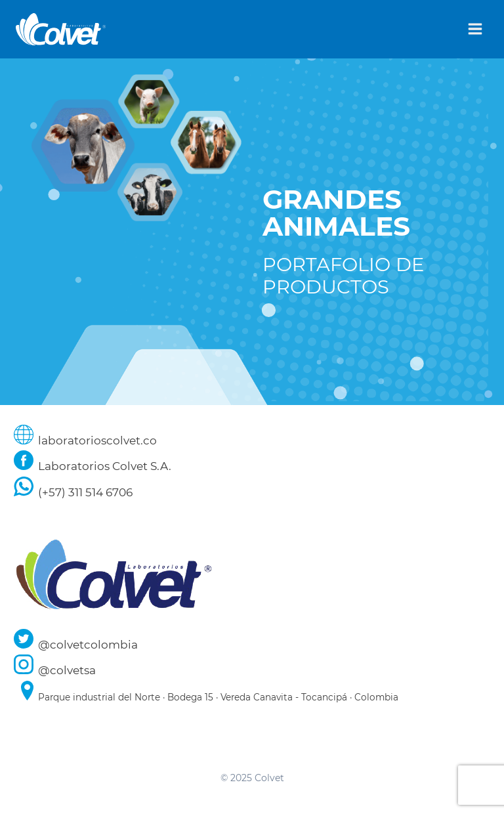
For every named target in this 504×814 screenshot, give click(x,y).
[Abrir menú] (475, 29)
